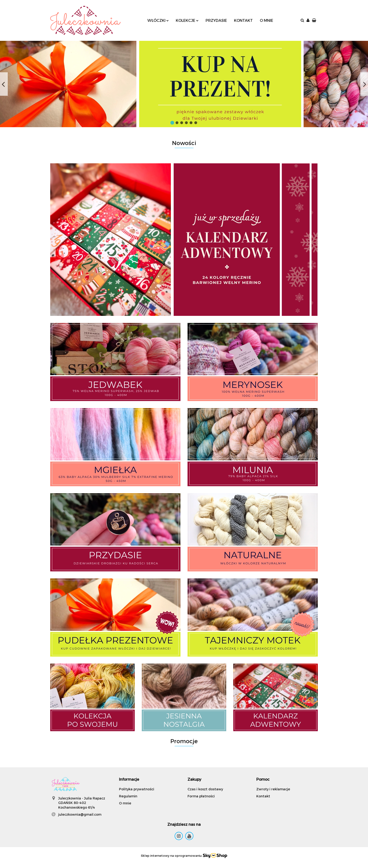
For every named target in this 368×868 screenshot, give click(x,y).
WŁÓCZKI (158, 20)
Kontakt (263, 796)
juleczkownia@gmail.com (80, 814)
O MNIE (266, 20)
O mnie (125, 803)
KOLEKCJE (187, 20)
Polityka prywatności (137, 789)
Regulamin (128, 796)
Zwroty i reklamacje (273, 789)
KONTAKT (243, 20)
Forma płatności (201, 796)
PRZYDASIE (216, 20)
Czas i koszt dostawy (205, 789)
